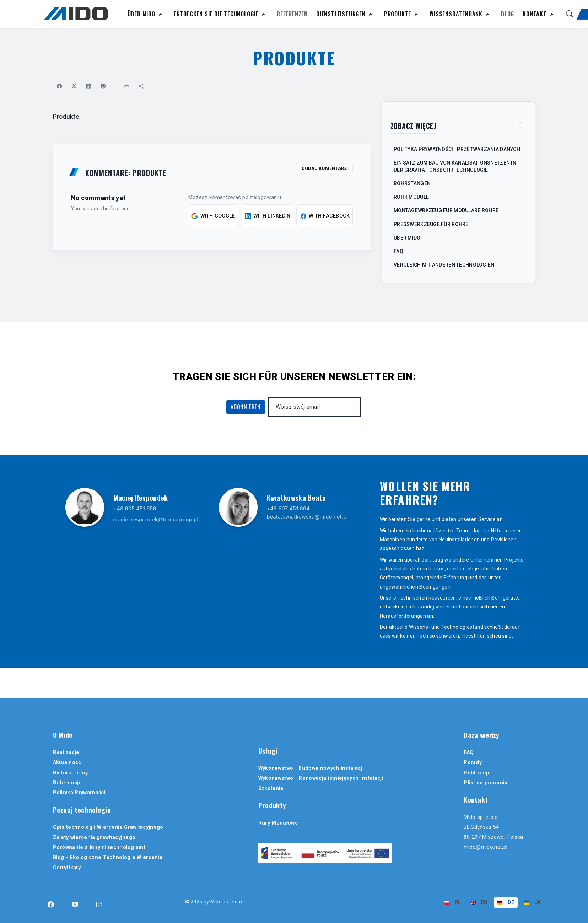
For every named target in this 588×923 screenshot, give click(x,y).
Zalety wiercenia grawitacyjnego (94, 838)
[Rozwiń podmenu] (160, 15)
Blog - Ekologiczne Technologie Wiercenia (108, 857)
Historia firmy (70, 773)
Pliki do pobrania (485, 783)
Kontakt (535, 15)
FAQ (469, 753)
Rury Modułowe (278, 823)
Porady (473, 763)
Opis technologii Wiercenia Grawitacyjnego (108, 827)
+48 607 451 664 (288, 509)
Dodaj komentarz (325, 169)
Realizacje (66, 753)
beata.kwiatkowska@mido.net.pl (308, 517)
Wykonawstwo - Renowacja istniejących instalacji (321, 778)
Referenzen (292, 15)
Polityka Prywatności (79, 793)
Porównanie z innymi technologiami (99, 847)
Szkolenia (271, 788)
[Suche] (570, 14)
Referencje (68, 783)
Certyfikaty (67, 868)
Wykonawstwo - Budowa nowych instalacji (311, 768)
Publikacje (477, 773)
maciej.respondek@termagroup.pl (156, 520)
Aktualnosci (68, 763)
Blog (508, 15)
